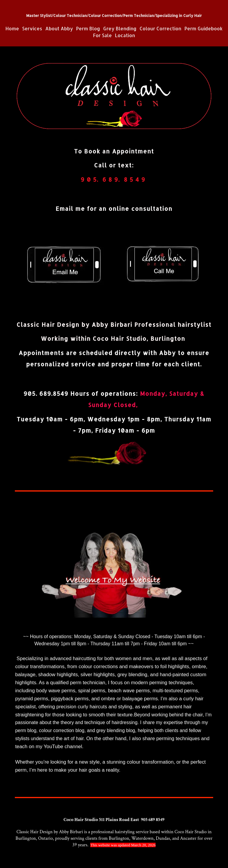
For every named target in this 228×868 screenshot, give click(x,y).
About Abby (59, 29)
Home (12, 29)
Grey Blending (121, 29)
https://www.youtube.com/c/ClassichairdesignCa (135, 747)
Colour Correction (160, 29)
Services (32, 29)
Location (125, 35)
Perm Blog (88, 29)
